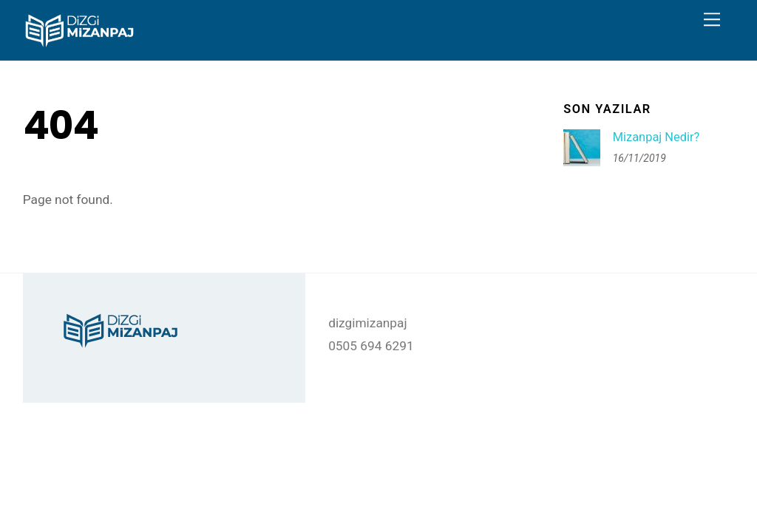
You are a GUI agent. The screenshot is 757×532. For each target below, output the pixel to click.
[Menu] (712, 20)
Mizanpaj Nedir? (656, 137)
